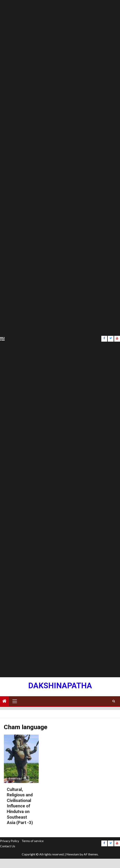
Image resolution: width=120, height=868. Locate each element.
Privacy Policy (10, 841)
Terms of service (33, 841)
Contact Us (8, 846)
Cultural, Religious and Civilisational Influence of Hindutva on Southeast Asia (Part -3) (20, 806)
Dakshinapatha (60, 686)
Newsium (73, 854)
